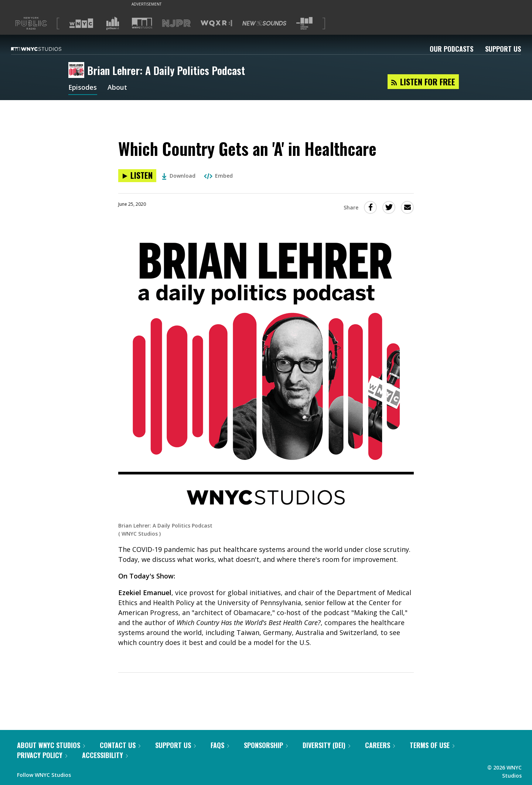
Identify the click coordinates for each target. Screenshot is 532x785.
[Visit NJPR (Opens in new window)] (176, 23)
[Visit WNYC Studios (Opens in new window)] (142, 23)
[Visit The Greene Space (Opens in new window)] (304, 23)
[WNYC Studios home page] (45, 49)
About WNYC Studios (51, 745)
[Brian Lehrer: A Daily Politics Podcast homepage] (78, 71)
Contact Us (120, 745)
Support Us (503, 49)
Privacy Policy (42, 755)
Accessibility (105, 755)
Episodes (83, 88)
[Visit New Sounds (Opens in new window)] (264, 23)
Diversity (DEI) (326, 745)
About (118, 88)
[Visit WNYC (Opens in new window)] (81, 23)
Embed (218, 176)
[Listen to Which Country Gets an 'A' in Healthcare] (137, 176)
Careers (380, 745)
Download (179, 176)
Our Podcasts (451, 49)
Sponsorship (266, 745)
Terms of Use (432, 745)
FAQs (220, 745)
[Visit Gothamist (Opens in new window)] (113, 23)
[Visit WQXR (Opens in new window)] (216, 23)
